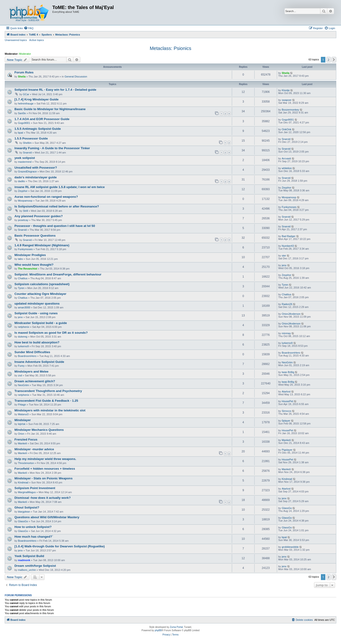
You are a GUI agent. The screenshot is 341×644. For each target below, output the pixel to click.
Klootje (286, 90)
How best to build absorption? (37, 342)
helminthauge (26, 104)
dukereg (23, 337)
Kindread (23, 482)
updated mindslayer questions (37, 304)
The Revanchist (28, 269)
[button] (334, 60)
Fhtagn (22, 405)
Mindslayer (23, 420)
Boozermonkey (290, 110)
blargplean (24, 512)
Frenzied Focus (26, 439)
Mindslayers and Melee (31, 372)
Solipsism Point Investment (35, 488)
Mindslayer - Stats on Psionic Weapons (43, 478)
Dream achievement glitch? (35, 381)
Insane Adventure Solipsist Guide (39, 362)
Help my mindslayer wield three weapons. (45, 459)
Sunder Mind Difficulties (32, 352)
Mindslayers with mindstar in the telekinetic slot (50, 410)
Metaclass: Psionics (170, 48)
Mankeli (22, 443)
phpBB (158, 630)
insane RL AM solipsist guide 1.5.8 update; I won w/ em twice (60, 187)
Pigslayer (287, 450)
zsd (20, 375)
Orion (21, 434)
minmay (286, 333)
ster (284, 256)
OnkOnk (287, 129)
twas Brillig (288, 372)
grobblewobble (290, 547)
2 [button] (329, 60)
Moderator (25, 54)
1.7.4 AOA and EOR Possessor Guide (42, 119)
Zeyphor (23, 191)
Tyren (21, 288)
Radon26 (287, 304)
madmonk (24, 560)
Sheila (22, 77)
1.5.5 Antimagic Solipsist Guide (38, 129)
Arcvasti (286, 158)
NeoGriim (287, 362)
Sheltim (27, 143)
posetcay (23, 220)
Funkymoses (289, 207)
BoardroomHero (27, 356)
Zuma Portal (176, 627)
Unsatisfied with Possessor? (36, 168)
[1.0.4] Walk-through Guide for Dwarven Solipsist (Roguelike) (60, 546)
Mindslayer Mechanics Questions (39, 430)
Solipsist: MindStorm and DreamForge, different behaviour (58, 274)
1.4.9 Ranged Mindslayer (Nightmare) (42, 245)
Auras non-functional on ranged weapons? (46, 197)
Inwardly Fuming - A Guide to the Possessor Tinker (52, 148)
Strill (25, 211)
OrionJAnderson (291, 314)
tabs (20, 259)
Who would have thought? (34, 265)
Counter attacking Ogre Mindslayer (40, 294)
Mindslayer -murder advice (34, 449)
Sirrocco (287, 411)
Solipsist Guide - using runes (36, 313)
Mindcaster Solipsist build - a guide (41, 323)
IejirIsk (22, 424)
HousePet (287, 401)
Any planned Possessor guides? (39, 216)
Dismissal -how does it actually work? (43, 498)
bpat (20, 133)
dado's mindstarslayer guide (36, 177)
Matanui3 (23, 414)
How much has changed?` (34, 537)
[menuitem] (29, 28)
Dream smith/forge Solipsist (35, 566)
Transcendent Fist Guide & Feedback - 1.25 (46, 401)
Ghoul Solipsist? (27, 507)
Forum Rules (24, 72)
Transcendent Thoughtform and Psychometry (48, 391)
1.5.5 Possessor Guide (31, 138)
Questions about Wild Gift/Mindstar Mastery (47, 517)
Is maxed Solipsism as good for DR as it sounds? (51, 333)
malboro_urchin (27, 570)
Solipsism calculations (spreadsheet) (42, 284)
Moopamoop (25, 201)
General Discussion (76, 77)
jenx (284, 265)
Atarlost (286, 392)
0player (286, 421)
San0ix (22, 113)
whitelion (287, 168)
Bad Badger (289, 236)
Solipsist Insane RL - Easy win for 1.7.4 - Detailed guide (55, 90)
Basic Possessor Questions (35, 236)
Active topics (37, 40)
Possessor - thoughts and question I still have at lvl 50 (55, 226)
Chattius (23, 278)
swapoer (287, 100)
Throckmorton (26, 463)
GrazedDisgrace (27, 171)
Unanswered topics (16, 40)
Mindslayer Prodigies (30, 255)
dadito (22, 181)
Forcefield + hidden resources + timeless (45, 469)
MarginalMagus (27, 492)
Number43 (288, 246)
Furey (21, 366)
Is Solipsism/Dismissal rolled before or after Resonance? (57, 206)
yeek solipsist (25, 158)
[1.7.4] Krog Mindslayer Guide (36, 99)
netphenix (24, 327)
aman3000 (24, 307)
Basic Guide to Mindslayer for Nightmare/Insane (50, 109)
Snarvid (286, 139)
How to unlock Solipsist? (33, 527)
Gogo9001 (24, 123)
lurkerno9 (23, 346)
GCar (26, 94)
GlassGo (287, 508)
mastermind (25, 162)
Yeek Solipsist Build (29, 556)
